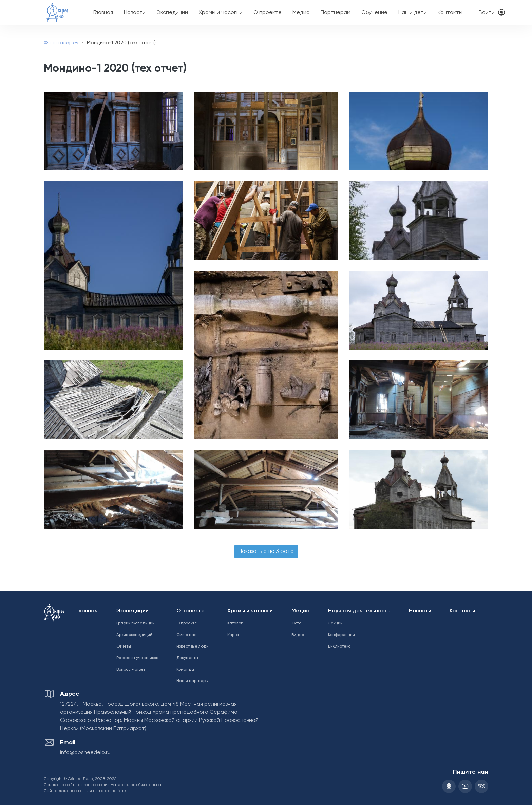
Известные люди (193, 647)
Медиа (301, 13)
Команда (185, 670)
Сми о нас (186, 635)
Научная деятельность (359, 611)
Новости (135, 13)
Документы (187, 658)
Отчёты (124, 647)
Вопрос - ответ (131, 670)
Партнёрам (336, 13)
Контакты (450, 13)
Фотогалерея (61, 43)
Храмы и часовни (221, 13)
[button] (112, 131)
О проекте (268, 13)
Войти (487, 13)
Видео (298, 635)
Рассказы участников (137, 658)
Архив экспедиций (134, 635)
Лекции (335, 623)
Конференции (341, 635)
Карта (233, 635)
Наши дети (413, 13)
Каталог (235, 623)
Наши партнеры (192, 681)
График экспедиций (136, 623)
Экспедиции (172, 13)
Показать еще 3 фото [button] (266, 551)
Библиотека (339, 647)
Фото (296, 623)
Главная (103, 13)
